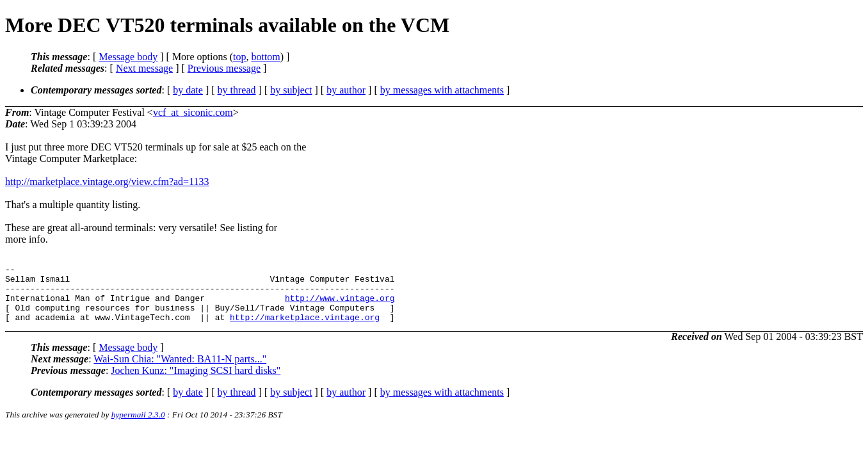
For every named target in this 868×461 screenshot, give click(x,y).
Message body (128, 57)
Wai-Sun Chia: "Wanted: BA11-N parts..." (180, 370)
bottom (265, 57)
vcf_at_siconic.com (193, 112)
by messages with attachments (442, 90)
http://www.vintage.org (340, 305)
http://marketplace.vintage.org (305, 328)
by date (188, 90)
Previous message (224, 68)
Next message (144, 68)
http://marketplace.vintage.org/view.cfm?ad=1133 (107, 182)
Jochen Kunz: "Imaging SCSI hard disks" (196, 382)
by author (346, 90)
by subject (291, 90)
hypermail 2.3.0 (138, 426)
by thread (237, 90)
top (239, 57)
